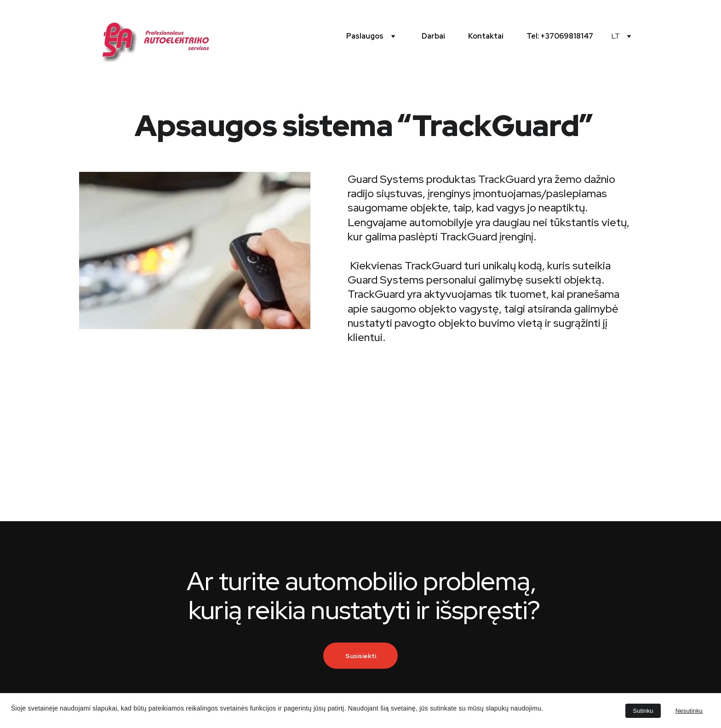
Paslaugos (365, 36)
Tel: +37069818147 (560, 36)
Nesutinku (689, 711)
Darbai (433, 36)
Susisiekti (361, 656)
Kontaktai (486, 36)
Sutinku (643, 711)
